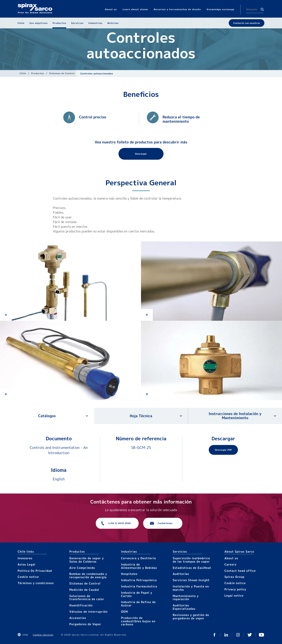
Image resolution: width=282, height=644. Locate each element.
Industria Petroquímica (139, 580)
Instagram (238, 635)
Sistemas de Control (62, 73)
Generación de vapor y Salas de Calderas (87, 560)
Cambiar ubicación (43, 635)
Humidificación (81, 605)
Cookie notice (28, 577)
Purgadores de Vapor (85, 624)
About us (231, 558)
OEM (124, 612)
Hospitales (129, 574)
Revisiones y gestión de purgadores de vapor (191, 617)
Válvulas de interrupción (88, 612)
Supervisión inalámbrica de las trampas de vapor (191, 560)
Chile (23, 73)
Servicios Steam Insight (191, 580)
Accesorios (78, 618)
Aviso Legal (26, 564)
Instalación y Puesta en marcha (191, 588)
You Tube (261, 635)
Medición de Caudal (84, 590)
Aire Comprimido (82, 568)
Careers (230, 564)
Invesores (25, 558)
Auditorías (181, 574)
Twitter (250, 635)
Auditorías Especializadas (184, 607)
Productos (38, 73)
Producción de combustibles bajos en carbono (138, 621)
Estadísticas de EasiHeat (192, 568)
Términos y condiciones (36, 583)
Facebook (214, 635)
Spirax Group (234, 577)
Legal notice (234, 596)
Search (262, 9)
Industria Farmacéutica (139, 586)
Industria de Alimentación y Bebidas (139, 566)
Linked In (226, 635)
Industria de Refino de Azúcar (138, 604)
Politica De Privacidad (35, 571)
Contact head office (240, 571)
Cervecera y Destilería (138, 558)
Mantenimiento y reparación (186, 598)
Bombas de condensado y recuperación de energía (88, 576)
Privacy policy (235, 589)
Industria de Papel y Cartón (137, 594)
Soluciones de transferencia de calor (87, 598)
